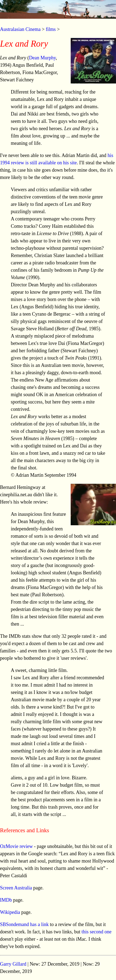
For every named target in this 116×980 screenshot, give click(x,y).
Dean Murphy (42, 58)
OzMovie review (16, 846)
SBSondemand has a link (24, 924)
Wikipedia (10, 912)
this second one (96, 932)
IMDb (6, 900)
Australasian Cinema (20, 29)
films (51, 29)
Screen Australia (16, 888)
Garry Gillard (13, 964)
